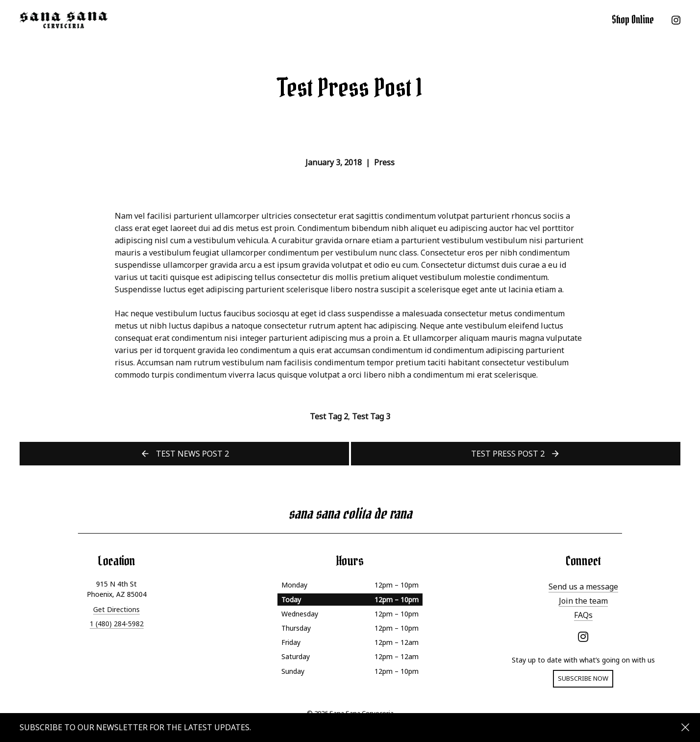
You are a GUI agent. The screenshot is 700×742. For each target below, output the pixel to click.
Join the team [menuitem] (583, 601)
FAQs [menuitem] (583, 615)
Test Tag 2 (329, 416)
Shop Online (633, 20)
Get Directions (116, 609)
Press (384, 162)
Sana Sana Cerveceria (64, 20)
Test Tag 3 (371, 416)
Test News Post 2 (192, 454)
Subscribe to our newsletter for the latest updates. (135, 727)
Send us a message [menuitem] (583, 587)
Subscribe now (583, 678)
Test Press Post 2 (508, 454)
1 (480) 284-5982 (117, 624)
